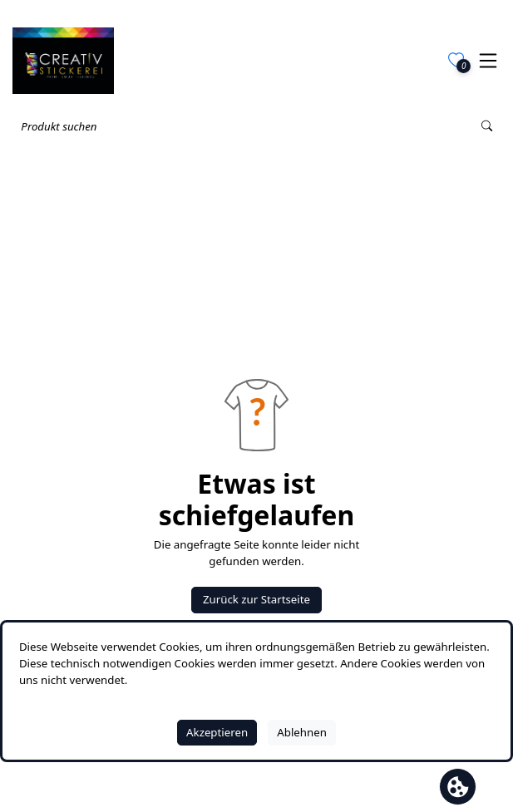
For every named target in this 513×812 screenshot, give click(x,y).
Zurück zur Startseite (256, 599)
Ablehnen (302, 732)
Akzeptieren (217, 732)
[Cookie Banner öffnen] (458, 787)
